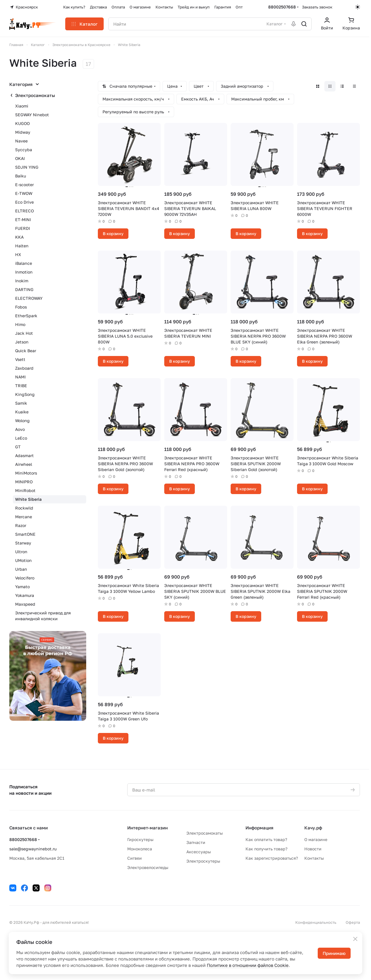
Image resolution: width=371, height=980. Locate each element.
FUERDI (23, 228)
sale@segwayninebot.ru (33, 849)
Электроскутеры (203, 861)
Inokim (22, 281)
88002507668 (282, 7)
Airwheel (24, 464)
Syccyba (24, 150)
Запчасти (196, 842)
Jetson (22, 342)
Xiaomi (22, 106)
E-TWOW (24, 193)
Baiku (21, 176)
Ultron (21, 552)
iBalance (24, 263)
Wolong (22, 421)
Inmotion (24, 272)
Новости (313, 849)
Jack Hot (24, 333)
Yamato (22, 587)
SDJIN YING (27, 167)
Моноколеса (140, 849)
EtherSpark (26, 316)
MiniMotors (26, 473)
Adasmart (24, 455)
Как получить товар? (266, 849)
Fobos (21, 307)
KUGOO (22, 123)
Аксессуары (199, 852)
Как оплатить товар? (266, 839)
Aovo (20, 429)
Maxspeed (25, 604)
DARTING (24, 289)
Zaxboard (24, 368)
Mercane (24, 517)
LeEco (21, 438)
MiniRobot (25, 490)
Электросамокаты (35, 95)
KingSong (25, 394)
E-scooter (24, 185)
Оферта (353, 922)
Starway (23, 543)
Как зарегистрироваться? (272, 858)
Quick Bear (26, 351)
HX (18, 254)
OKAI (20, 158)
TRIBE (21, 386)
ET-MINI (23, 220)
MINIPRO (24, 482)
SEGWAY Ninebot (32, 115)
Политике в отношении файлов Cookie (248, 965)
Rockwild (24, 508)
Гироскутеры (140, 839)
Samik (21, 403)
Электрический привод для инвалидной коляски (43, 616)
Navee (21, 141)
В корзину (113, 233)
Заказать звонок (317, 7)
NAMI (20, 377)
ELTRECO (24, 211)
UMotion (23, 560)
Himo (20, 324)
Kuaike (22, 412)
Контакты (314, 858)
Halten (22, 246)
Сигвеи (135, 858)
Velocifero (25, 578)
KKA (19, 237)
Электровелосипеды (148, 867)
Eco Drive (24, 202)
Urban (21, 569)
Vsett (20, 359)
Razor (21, 525)
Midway (23, 132)
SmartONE (25, 534)
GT (18, 447)
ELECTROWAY (29, 298)
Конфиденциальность (316, 922)
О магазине (316, 839)
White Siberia (28, 499)
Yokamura (25, 595)
